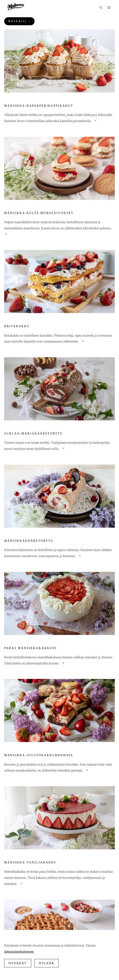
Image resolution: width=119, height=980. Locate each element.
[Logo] (16, 7)
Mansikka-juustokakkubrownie (39, 755)
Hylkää (47, 963)
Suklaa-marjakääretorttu (34, 434)
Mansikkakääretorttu (29, 541)
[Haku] (101, 8)
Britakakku (17, 326)
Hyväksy (18, 963)
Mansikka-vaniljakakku (30, 862)
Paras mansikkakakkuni (30, 648)
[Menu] (109, 8)
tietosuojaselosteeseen (19, 951)
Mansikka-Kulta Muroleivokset (39, 213)
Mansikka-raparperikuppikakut (39, 106)
